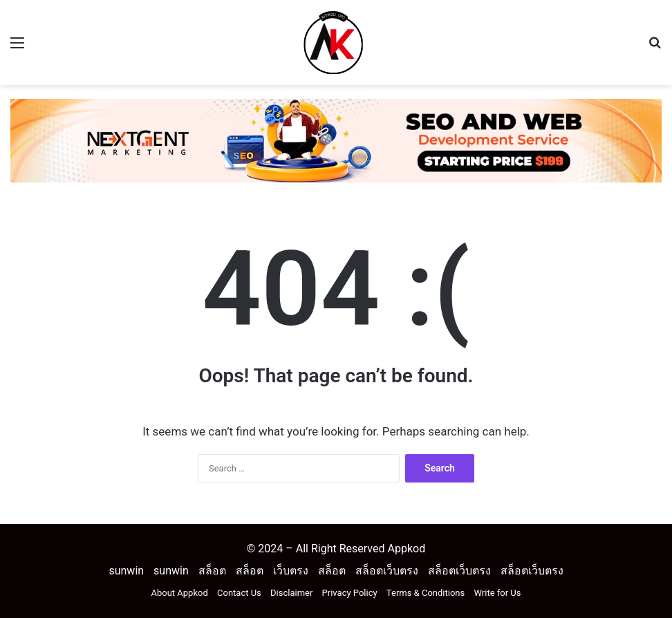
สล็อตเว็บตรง (387, 571)
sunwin (126, 571)
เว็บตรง (291, 571)
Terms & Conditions (426, 593)
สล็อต (212, 571)
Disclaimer (291, 593)
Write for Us (497, 593)
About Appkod (180, 593)
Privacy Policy (350, 593)
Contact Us (239, 593)
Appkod (406, 549)
